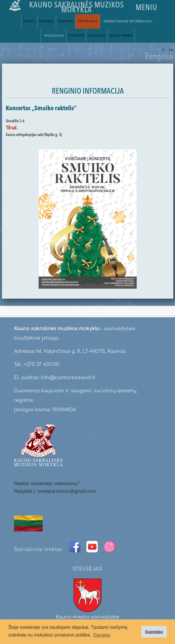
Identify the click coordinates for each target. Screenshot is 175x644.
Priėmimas (88, 21)
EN (171, 50)
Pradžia (29, 21)
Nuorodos (97, 36)
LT (164, 50)
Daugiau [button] (102, 635)
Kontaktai (76, 36)
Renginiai (47, 21)
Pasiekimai (66, 21)
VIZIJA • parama (121, 36)
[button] (127, 21)
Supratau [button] (154, 632)
